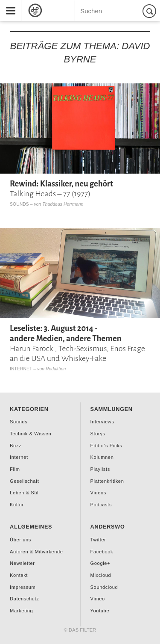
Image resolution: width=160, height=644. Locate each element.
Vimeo (98, 599)
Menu (8, 3)
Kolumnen (102, 457)
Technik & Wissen (31, 434)
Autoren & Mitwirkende (36, 552)
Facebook (102, 552)
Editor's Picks (106, 446)
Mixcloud (101, 575)
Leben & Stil (24, 493)
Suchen (151, 11)
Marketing (21, 611)
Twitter (98, 540)
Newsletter (22, 563)
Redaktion (56, 369)
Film (15, 469)
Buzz (16, 446)
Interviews (102, 422)
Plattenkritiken (107, 481)
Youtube (100, 611)
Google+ (100, 563)
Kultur (17, 505)
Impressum (23, 587)
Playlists (100, 469)
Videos (98, 493)
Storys (98, 434)
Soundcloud (104, 587)
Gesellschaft (24, 481)
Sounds (19, 204)
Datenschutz (24, 599)
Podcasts (101, 505)
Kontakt (19, 575)
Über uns (20, 540)
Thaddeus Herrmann (63, 204)
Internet (21, 369)
